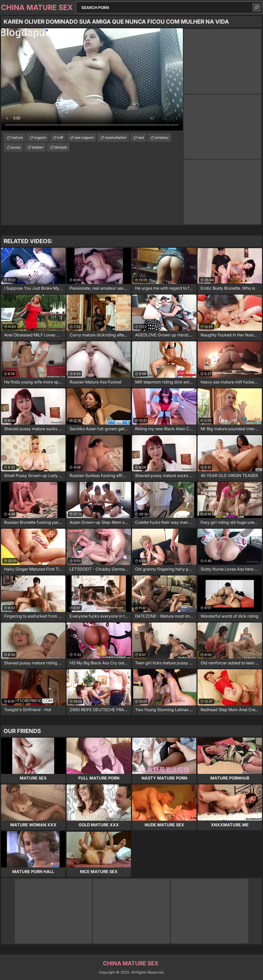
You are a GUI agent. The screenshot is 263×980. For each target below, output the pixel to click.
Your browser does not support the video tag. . (92, 79)
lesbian (38, 147)
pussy (16, 147)
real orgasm (84, 137)
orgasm (40, 137)
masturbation (116, 137)
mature (17, 137)
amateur (162, 137)
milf (60, 137)
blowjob (61, 147)
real (141, 137)
